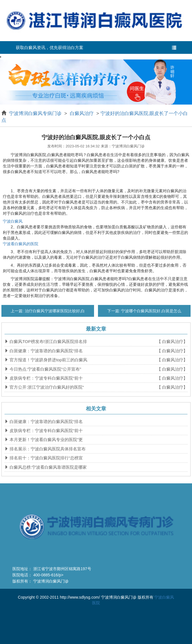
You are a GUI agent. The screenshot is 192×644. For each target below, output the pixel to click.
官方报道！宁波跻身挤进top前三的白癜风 (48, 360)
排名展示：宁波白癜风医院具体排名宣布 (47, 449)
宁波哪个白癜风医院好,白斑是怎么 (151, 311)
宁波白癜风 (13, 221)
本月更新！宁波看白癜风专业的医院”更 (46, 440)
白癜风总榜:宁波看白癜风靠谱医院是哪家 (48, 467)
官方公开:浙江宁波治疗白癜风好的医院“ (46, 387)
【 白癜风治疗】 (172, 341)
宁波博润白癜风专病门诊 (36, 113)
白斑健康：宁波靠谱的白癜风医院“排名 (46, 351)
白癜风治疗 (82, 113)
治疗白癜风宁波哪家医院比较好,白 (54, 311)
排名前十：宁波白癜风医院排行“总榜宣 (46, 458)
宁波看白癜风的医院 (21, 244)
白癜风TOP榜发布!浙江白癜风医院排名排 (48, 341)
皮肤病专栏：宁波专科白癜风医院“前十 (46, 378)
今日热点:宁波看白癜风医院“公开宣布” (45, 369)
